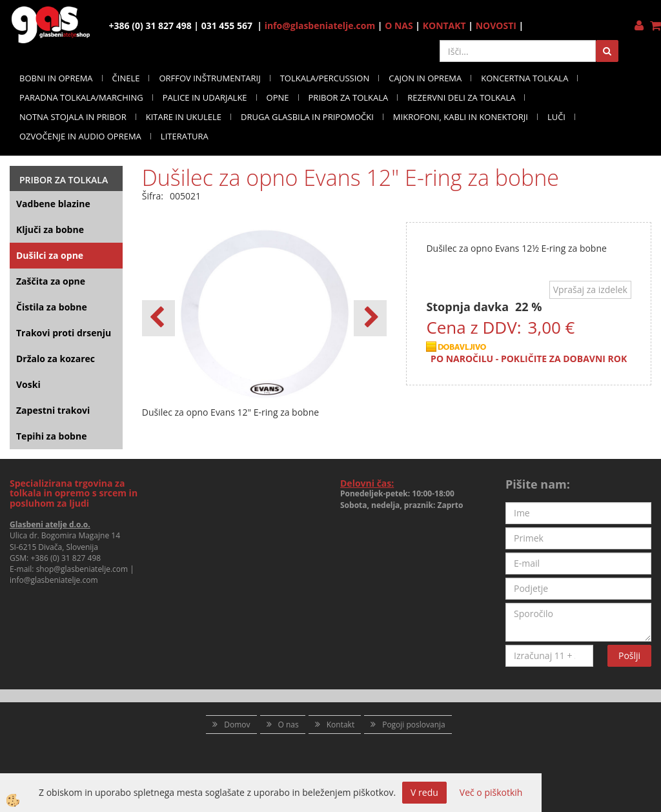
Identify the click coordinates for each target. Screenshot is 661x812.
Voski (28, 384)
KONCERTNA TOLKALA (524, 78)
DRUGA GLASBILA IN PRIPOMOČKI (307, 117)
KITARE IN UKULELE (184, 117)
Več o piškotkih (491, 792)
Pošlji (629, 655)
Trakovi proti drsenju (64, 333)
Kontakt (341, 725)
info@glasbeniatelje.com (320, 25)
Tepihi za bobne (51, 436)
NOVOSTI (496, 25)
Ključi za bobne (50, 229)
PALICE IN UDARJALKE (205, 97)
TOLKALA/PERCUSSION (325, 78)
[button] (370, 318)
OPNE (278, 97)
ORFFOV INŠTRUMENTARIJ (209, 78)
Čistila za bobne (52, 307)
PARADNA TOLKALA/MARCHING (81, 97)
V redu (424, 792)
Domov (237, 725)
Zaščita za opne (51, 281)
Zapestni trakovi (53, 410)
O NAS (399, 25)
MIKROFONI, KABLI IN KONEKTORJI (461, 117)
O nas (289, 725)
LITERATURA (185, 136)
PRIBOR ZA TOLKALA (349, 97)
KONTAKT (444, 25)
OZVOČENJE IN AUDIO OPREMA (80, 136)
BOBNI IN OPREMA (56, 78)
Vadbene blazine (53, 204)
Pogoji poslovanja (414, 725)
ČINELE (126, 78)
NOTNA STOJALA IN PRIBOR (73, 117)
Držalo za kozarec (56, 359)
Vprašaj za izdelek (590, 289)
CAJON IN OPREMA (425, 78)
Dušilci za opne (50, 255)
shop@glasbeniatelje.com (82, 569)
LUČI (556, 117)
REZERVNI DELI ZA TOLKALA (461, 97)
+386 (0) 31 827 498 (66, 558)
